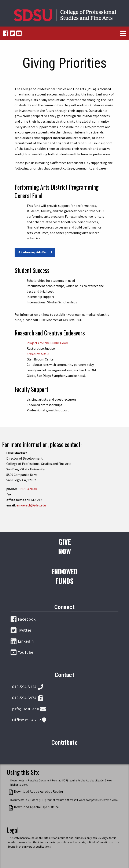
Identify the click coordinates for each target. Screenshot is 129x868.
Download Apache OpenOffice (36, 807)
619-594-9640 (27, 489)
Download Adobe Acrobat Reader (39, 791)
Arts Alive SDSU (38, 354)
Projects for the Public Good (47, 343)
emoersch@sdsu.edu (31, 505)
